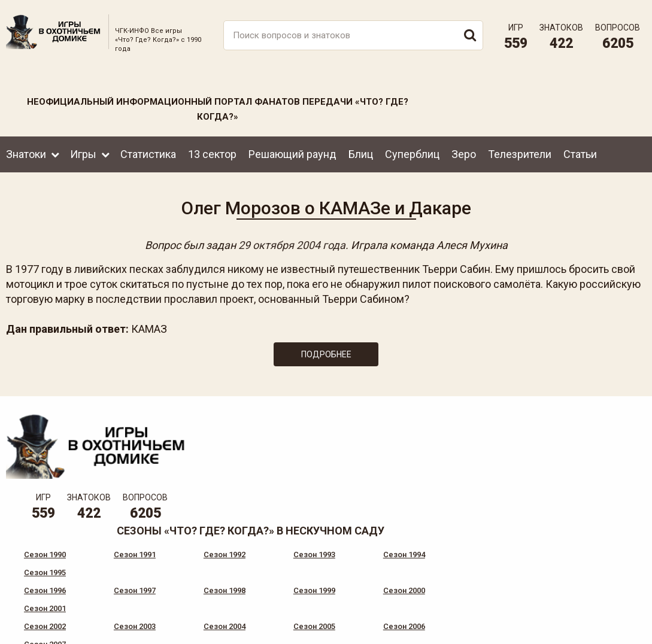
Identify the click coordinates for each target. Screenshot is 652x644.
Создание (604, 625)
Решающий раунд (292, 152)
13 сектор (212, 152)
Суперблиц (412, 152)
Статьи (580, 152)
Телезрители (520, 152)
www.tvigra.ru (415, 584)
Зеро (464, 152)
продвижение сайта (618, 632)
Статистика (148, 152)
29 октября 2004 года (292, 243)
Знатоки (26, 152)
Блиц (361, 152)
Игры (83, 152)
